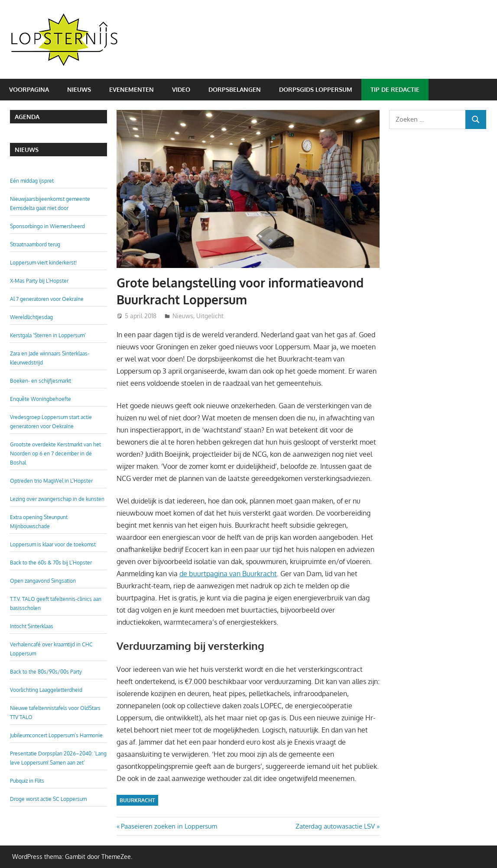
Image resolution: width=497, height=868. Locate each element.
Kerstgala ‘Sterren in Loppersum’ (48, 335)
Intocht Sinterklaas (32, 626)
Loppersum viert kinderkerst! (43, 263)
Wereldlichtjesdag (31, 317)
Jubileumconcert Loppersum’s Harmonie (56, 735)
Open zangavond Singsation (43, 581)
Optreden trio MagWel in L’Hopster (51, 481)
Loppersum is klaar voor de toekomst (53, 544)
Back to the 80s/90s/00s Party (46, 672)
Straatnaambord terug (35, 244)
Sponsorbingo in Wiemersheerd (47, 226)
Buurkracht (137, 800)
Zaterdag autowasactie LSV (335, 826)
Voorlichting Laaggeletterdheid (46, 690)
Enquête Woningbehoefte (41, 399)
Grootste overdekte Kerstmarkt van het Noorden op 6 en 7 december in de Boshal (55, 453)
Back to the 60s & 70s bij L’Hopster (51, 563)
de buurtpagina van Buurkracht (228, 574)
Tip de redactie (395, 89)
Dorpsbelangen (235, 89)
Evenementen (132, 89)
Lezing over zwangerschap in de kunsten (57, 499)
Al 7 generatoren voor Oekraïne (47, 299)
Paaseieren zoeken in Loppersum (169, 826)
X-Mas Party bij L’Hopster (39, 281)
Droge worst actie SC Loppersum (48, 799)
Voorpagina (29, 89)
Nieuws (79, 89)
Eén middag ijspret (32, 181)
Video (181, 89)
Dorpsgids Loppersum (316, 89)
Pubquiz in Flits (27, 781)
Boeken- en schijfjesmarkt (41, 381)
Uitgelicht (210, 316)
